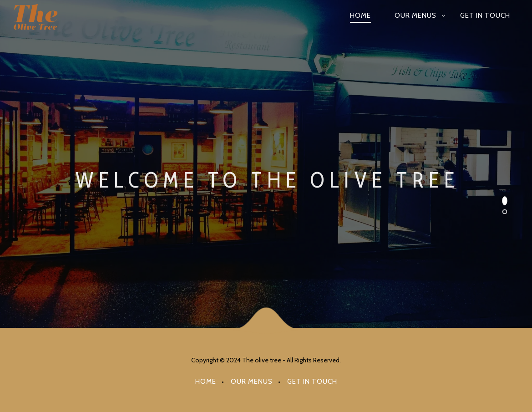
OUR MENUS (415, 15)
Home (360, 15)
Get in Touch (485, 15)
